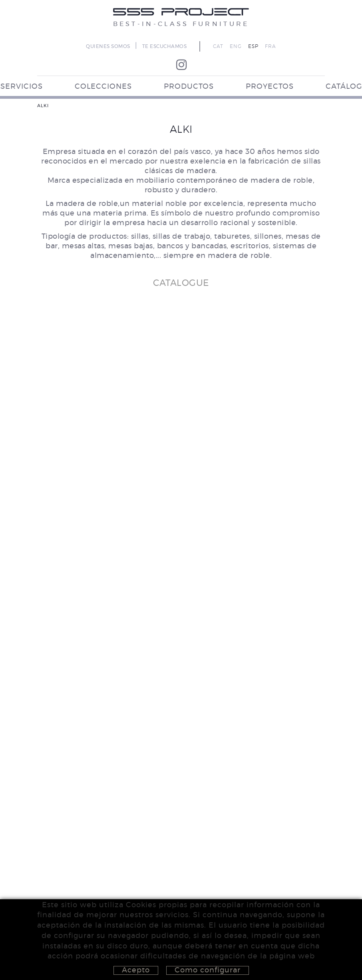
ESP (253, 46)
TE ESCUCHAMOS (165, 46)
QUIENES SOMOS (108, 46)
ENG (236, 46)
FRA (271, 46)
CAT (218, 46)
